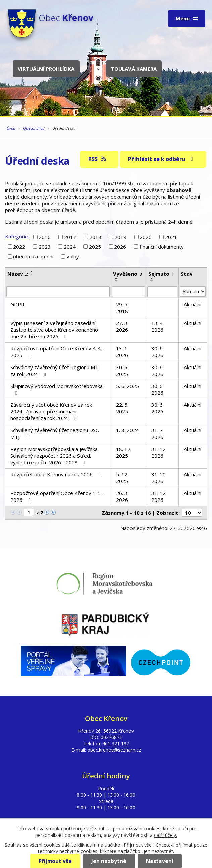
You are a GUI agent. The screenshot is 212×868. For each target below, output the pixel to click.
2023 (45, 247)
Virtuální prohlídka (46, 69)
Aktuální (193, 304)
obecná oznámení (33, 256)
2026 (120, 247)
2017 (70, 237)
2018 (95, 237)
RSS (98, 159)
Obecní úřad (34, 128)
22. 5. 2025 (122, 408)
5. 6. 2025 (127, 386)
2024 (70, 247)
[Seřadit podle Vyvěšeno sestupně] (117, 281)
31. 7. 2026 (157, 433)
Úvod (11, 128)
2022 (19, 247)
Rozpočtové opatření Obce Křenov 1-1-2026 (57, 496)
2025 (95, 247)
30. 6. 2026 (157, 352)
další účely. (166, 835)
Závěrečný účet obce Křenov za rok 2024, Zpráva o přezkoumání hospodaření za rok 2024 (51, 411)
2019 (120, 237)
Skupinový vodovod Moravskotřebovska (57, 389)
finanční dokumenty (162, 247)
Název (18, 274)
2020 (146, 237)
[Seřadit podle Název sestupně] (32, 274)
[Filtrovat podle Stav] (193, 292)
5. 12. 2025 (122, 478)
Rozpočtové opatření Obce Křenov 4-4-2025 (57, 352)
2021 (171, 237)
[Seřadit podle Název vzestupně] (32, 272)
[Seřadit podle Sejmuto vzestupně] (152, 278)
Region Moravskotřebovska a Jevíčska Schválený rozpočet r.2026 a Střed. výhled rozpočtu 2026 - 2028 (54, 456)
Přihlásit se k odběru (162, 159)
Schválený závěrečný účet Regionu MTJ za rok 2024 (55, 371)
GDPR (17, 304)
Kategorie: (17, 236)
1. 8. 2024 (127, 430)
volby (73, 256)
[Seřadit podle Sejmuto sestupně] (152, 281)
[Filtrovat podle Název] (58, 292)
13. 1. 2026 (122, 352)
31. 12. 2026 (159, 452)
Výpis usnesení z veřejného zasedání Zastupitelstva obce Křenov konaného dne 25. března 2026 (54, 330)
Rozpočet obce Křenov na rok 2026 (57, 474)
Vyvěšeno (127, 274)
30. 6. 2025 (122, 371)
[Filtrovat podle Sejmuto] (162, 292)
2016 (45, 237)
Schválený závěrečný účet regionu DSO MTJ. (55, 433)
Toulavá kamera (134, 69)
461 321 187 (116, 744)
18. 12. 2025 (124, 452)
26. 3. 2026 (122, 496)
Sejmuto (161, 274)
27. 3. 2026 (122, 326)
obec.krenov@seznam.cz (114, 750)
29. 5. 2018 (122, 308)
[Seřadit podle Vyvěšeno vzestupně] (117, 278)
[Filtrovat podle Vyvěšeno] (128, 292)
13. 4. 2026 (157, 326)
